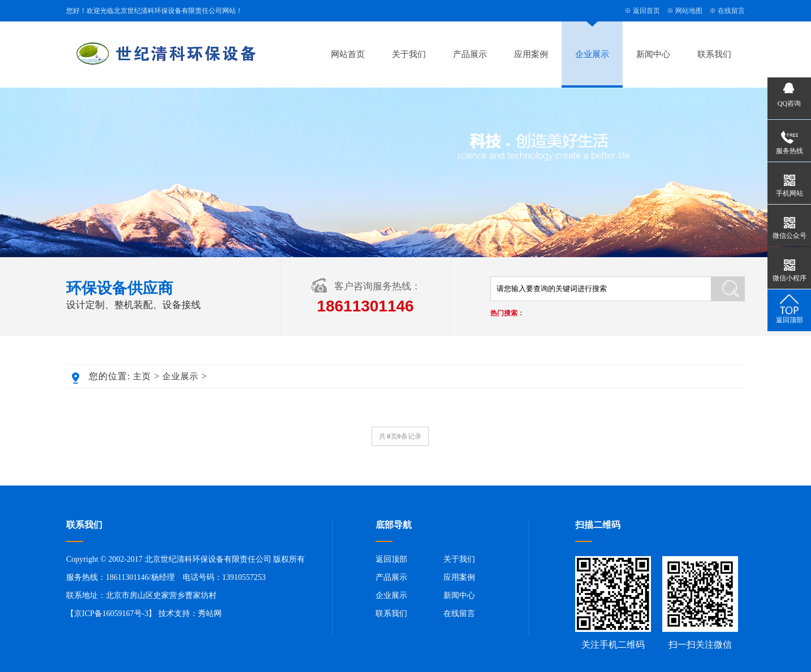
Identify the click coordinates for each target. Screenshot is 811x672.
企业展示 (592, 54)
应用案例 (531, 54)
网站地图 (689, 11)
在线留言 (731, 11)
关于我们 (409, 54)
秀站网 (210, 614)
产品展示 (470, 54)
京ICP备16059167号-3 (111, 614)
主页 (142, 376)
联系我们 (714, 54)
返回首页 (646, 11)
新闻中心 (653, 54)
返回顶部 (391, 559)
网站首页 (348, 54)
